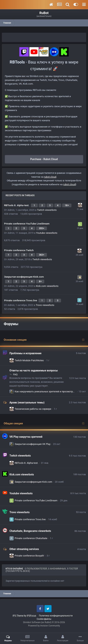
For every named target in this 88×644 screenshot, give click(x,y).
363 (41, 255)
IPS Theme (18, 616)
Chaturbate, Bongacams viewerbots (30, 531)
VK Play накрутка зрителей (26, 437)
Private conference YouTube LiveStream (27, 224)
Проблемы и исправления (25, 353)
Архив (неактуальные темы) (27, 402)
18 (67, 205)
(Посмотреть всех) (18, 571)
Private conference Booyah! (29, 556)
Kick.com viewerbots (47, 286)
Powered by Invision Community (44, 626)
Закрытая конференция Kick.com (24, 277)
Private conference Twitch (19, 250)
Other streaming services (24, 549)
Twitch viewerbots (47, 210)
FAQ (15, 374)
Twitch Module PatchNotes (29, 360)
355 (41, 228)
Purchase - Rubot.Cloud (44, 159)
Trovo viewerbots (45, 305)
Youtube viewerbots (47, 233)
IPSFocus (31, 616)
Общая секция (13, 423)
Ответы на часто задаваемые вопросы (34, 370)
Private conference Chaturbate (31, 538)
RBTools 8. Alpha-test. (17, 205)
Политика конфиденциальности (56, 616)
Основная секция (15, 340)
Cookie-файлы (44, 619)
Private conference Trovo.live (21, 300)
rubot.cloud (50, 177)
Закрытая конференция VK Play (33, 444)
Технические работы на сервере (33, 409)
